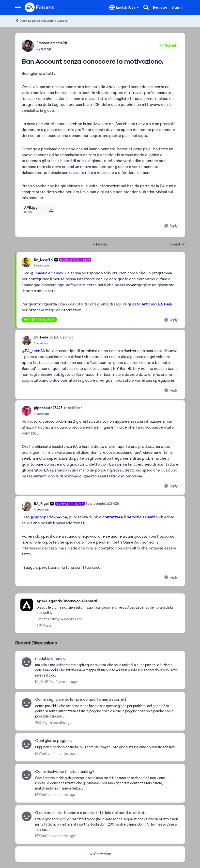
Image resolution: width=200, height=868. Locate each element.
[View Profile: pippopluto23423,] (27, 411)
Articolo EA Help (157, 304)
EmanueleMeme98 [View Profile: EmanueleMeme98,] (52, 43)
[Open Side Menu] (18, 7)
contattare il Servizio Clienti (129, 517)
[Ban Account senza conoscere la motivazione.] (62, 265)
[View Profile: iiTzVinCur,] (27, 744)
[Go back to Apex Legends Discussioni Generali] (108, 601)
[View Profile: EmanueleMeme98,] (28, 46)
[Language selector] (124, 7)
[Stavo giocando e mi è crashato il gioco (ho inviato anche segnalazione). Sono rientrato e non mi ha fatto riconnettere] (107, 824)
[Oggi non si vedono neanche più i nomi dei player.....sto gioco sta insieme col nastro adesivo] (107, 747)
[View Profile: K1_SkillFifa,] (27, 662)
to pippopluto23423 (102, 504)
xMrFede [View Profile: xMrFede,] (41, 337)
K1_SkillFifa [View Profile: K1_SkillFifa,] (44, 681)
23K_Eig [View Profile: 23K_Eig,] (41, 723)
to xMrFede (73, 408)
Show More (100, 854)
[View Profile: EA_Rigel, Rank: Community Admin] (27, 506)
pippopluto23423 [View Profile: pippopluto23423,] (48, 408)
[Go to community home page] (40, 7)
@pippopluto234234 (49, 517)
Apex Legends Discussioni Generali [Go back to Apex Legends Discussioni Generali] (42, 21)
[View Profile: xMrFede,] (27, 340)
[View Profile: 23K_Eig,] (27, 703)
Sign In (177, 7)
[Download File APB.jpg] (51, 210)
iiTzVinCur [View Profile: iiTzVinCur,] (43, 754)
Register (160, 7)
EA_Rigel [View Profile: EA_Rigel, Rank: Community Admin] (41, 504)
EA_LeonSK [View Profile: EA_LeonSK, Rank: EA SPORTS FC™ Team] (43, 260)
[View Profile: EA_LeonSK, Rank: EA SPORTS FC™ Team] (26, 262)
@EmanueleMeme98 (48, 273)
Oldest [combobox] (177, 245)
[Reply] (171, 226)
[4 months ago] (65, 682)
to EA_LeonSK (61, 337)
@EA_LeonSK (33, 351)
